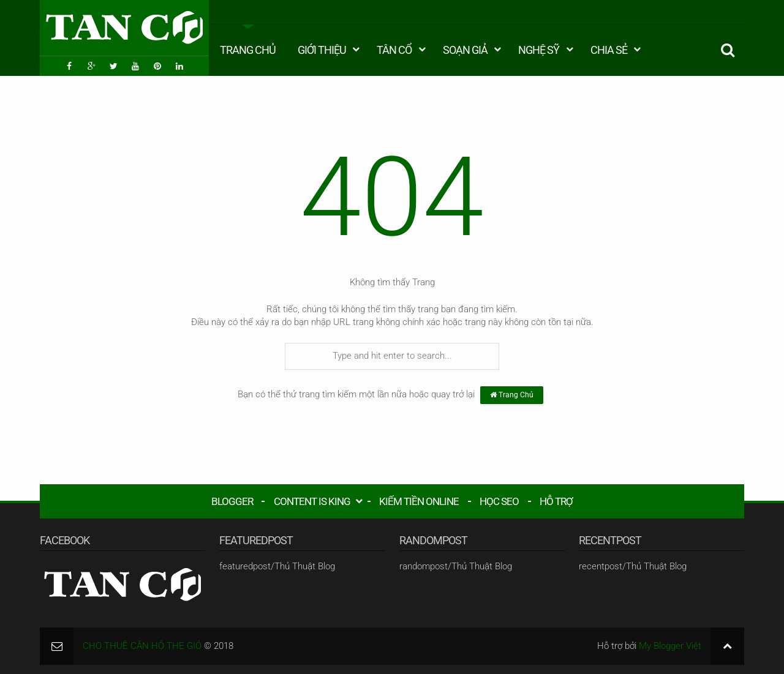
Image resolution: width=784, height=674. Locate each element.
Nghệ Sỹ (539, 50)
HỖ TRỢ (556, 501)
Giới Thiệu (322, 50)
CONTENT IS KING (312, 501)
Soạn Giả (465, 50)
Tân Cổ (394, 50)
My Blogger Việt (670, 646)
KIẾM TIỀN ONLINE (419, 501)
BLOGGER (232, 501)
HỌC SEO (499, 501)
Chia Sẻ (609, 50)
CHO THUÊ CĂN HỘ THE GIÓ (142, 646)
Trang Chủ (248, 50)
